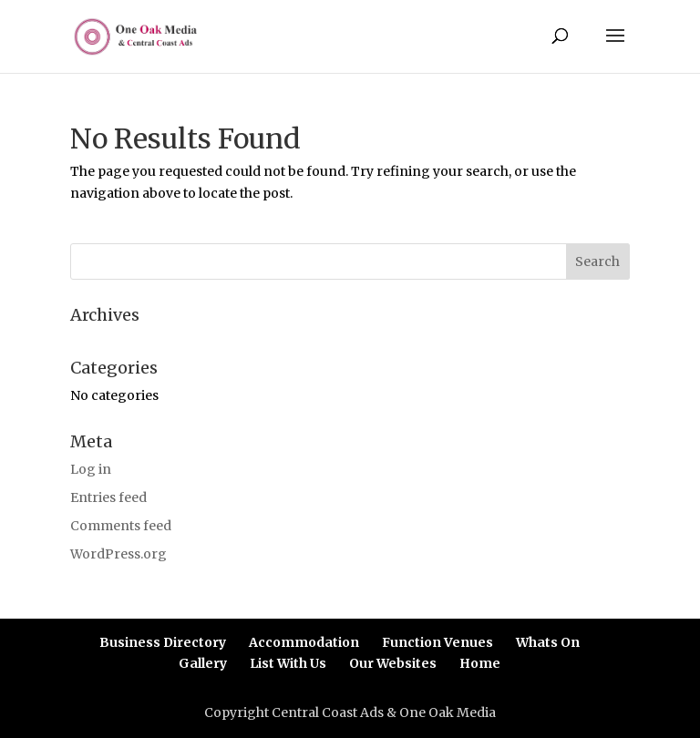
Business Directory (163, 642)
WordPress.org (118, 554)
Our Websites (393, 663)
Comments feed (121, 526)
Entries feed (108, 497)
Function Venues (437, 642)
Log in (91, 469)
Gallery (203, 663)
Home (480, 663)
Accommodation (304, 642)
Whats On (548, 642)
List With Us (288, 663)
